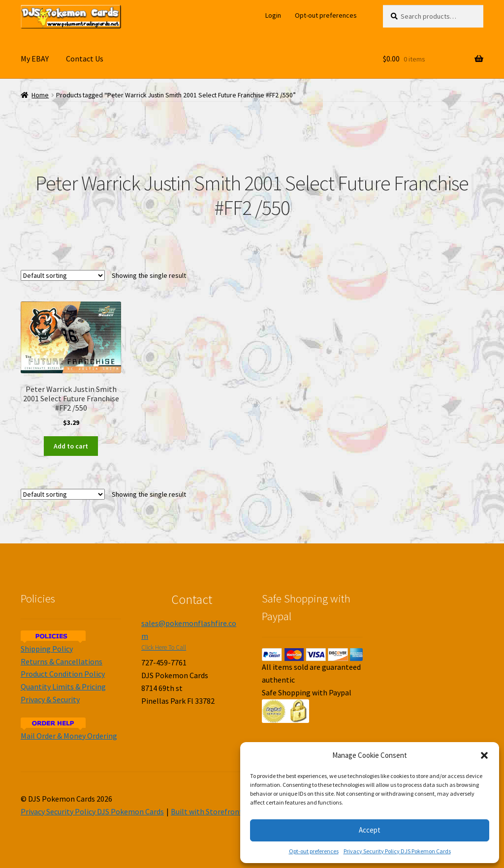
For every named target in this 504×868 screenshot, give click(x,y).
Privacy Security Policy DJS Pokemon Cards (397, 851)
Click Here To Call (164, 647)
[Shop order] (63, 275)
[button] (484, 755)
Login (273, 15)
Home (40, 95)
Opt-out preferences (314, 851)
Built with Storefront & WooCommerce (237, 811)
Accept (370, 830)
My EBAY (35, 59)
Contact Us (85, 59)
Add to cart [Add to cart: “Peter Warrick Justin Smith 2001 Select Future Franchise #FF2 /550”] (71, 446)
